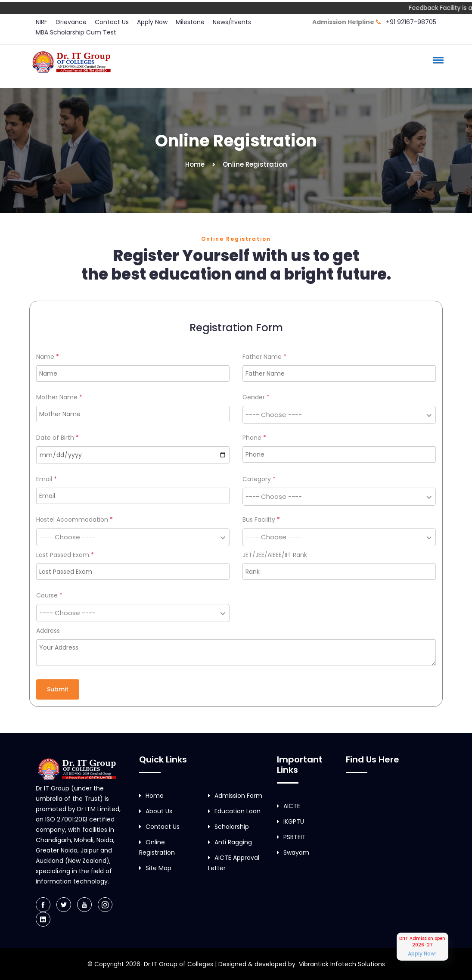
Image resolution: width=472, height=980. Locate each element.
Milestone (190, 22)
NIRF (42, 22)
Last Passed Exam (65, 555)
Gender (256, 397)
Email (47, 479)
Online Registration (157, 847)
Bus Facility (261, 520)
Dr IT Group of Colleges (179, 964)
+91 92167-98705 (411, 22)
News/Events (232, 22)
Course (49, 595)
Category (259, 479)
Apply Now (152, 22)
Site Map (155, 868)
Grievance (71, 22)
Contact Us (112, 22)
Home (195, 164)
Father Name (264, 357)
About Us (156, 811)
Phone (254, 438)
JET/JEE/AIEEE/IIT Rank (275, 555)
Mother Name (59, 397)
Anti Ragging (230, 842)
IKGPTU (290, 821)
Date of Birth (57, 438)
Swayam (293, 852)
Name (48, 357)
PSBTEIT (291, 837)
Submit (58, 689)
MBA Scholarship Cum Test (76, 32)
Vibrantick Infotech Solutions (342, 964)
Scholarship (228, 827)
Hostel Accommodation (75, 520)
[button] (437, 60)
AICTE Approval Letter (234, 863)
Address (48, 631)
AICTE (289, 806)
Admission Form (235, 796)
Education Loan (234, 811)
